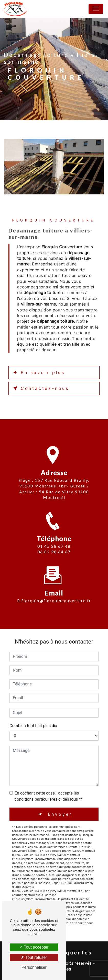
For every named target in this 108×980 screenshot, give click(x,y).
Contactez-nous (40, 388)
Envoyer (60, 814)
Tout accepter (34, 947)
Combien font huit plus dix (33, 726)
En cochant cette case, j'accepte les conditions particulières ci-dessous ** (48, 796)
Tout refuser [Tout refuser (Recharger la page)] (34, 957)
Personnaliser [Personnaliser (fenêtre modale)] (34, 967)
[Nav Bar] (96, 9)
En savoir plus (38, 372)
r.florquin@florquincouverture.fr (54, 592)
